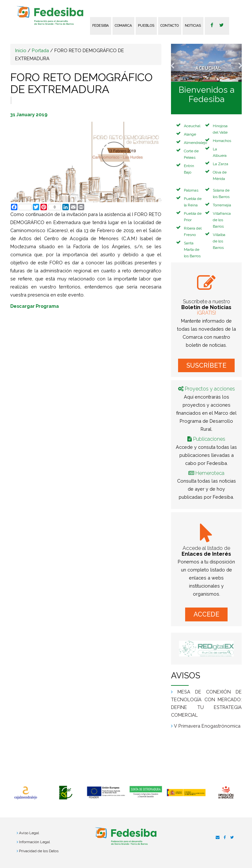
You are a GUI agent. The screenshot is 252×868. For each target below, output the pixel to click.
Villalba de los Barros (219, 241)
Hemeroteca (210, 473)
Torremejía (222, 205)
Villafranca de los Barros (222, 220)
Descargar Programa (35, 306)
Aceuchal (192, 126)
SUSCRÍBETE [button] (206, 365)
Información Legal (34, 842)
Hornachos (222, 141)
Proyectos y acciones (210, 389)
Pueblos (146, 26)
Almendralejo (195, 143)
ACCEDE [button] (206, 614)
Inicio (21, 50)
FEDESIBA (100, 26)
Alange (190, 134)
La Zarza (221, 164)
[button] (176, 63)
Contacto (170, 26)
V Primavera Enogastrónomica (207, 726)
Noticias (193, 26)
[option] (26, 793)
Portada (40, 50)
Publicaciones (209, 439)
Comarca (123, 26)
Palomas (191, 190)
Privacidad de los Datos (39, 851)
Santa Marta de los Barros (192, 250)
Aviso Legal (29, 833)
